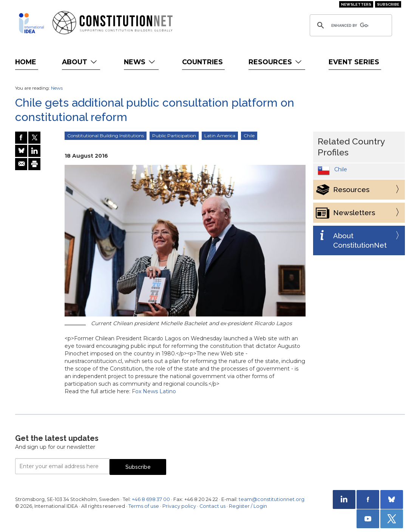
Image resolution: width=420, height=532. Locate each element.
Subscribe (388, 4)
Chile (249, 136)
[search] (350, 25)
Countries (202, 62)
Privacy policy (179, 506)
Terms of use (144, 506)
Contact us (212, 506)
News (140, 62)
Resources (276, 62)
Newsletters (356, 4)
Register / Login (248, 506)
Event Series (354, 62)
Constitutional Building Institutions (106, 136)
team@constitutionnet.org (272, 499)
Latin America (220, 136)
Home (26, 62)
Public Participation (174, 136)
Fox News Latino (154, 391)
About (80, 62)
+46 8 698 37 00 (151, 499)
